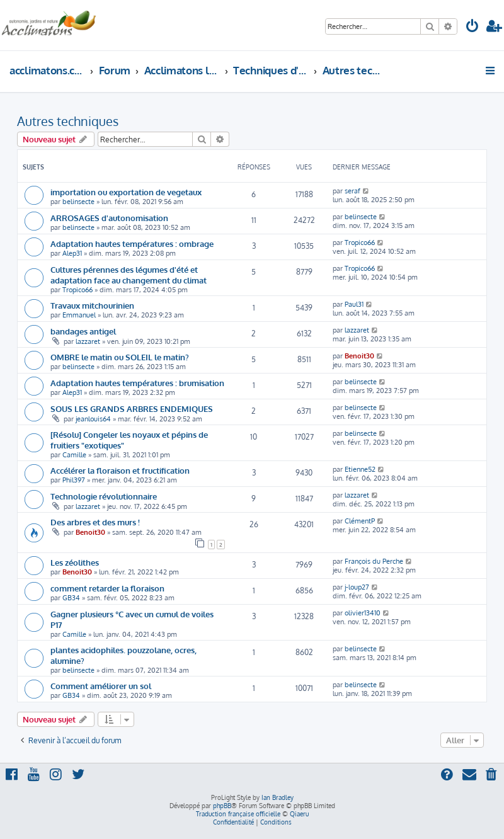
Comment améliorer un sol (101, 686)
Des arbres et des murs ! (95, 522)
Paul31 (354, 304)
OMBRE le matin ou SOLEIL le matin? (120, 357)
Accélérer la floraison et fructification (120, 470)
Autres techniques (68, 121)
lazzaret (88, 341)
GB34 (71, 598)
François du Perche (374, 561)
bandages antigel (83, 331)
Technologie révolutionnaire (104, 496)
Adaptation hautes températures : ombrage (132, 243)
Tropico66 (360, 243)
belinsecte (78, 202)
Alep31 (72, 253)
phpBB (222, 806)
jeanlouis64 (93, 419)
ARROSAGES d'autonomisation (109, 218)
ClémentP (360, 521)
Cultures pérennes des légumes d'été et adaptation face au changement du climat (129, 275)
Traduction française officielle (238, 814)
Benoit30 (359, 356)
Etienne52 (360, 469)
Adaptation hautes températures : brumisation (137, 383)
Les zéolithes (75, 562)
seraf (352, 191)
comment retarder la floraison (107, 588)
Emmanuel (79, 315)
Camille (74, 455)
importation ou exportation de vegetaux (126, 192)
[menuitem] (472, 27)
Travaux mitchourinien (92, 305)
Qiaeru (299, 814)
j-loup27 (357, 587)
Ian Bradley (278, 797)
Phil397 (74, 480)
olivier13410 (363, 613)
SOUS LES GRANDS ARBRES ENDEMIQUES (132, 408)
